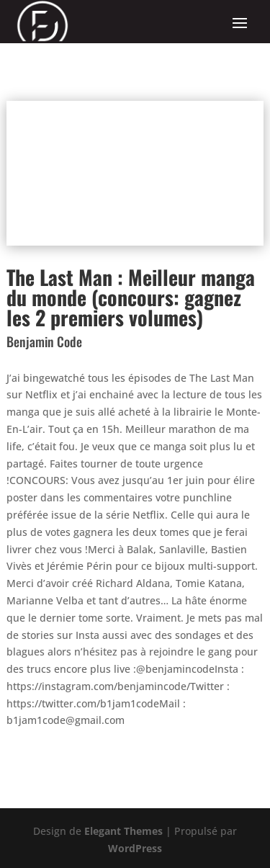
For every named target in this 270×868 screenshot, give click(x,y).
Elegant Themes (123, 831)
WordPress (135, 848)
